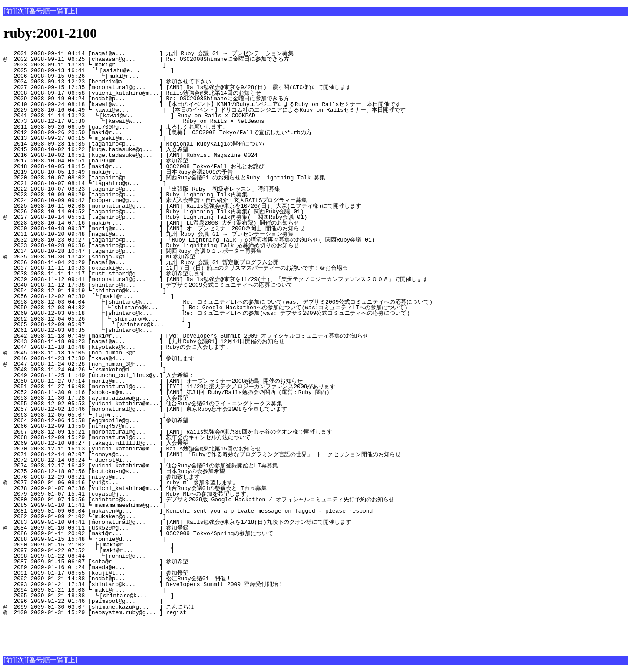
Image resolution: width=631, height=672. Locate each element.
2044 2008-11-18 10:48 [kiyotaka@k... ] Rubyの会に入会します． (147, 347)
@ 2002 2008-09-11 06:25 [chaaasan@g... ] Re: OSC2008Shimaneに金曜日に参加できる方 (146, 59)
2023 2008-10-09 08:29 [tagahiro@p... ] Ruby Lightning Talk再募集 (151, 195)
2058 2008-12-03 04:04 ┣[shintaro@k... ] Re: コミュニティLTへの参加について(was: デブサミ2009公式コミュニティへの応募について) (217, 302)
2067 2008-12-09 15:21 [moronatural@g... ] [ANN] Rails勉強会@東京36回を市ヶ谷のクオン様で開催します (168, 432)
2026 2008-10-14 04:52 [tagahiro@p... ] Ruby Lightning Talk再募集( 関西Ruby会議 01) (154, 212)
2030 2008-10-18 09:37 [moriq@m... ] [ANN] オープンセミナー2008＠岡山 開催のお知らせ (154, 228)
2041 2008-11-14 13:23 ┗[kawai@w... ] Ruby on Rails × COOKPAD (149, 116)
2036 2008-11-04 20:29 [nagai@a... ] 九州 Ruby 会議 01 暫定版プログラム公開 (145, 262)
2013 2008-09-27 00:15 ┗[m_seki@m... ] (151, 138)
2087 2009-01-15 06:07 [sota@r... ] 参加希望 (150, 562)
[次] (21, 11)
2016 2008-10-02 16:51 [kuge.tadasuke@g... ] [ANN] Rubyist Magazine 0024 (152, 155)
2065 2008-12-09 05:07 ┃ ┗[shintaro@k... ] (147, 324)
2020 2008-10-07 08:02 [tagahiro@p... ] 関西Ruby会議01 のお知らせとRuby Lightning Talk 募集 (164, 178)
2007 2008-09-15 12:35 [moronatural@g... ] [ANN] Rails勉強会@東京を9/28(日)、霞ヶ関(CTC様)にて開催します (177, 87)
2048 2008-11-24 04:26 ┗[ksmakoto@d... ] (151, 370)
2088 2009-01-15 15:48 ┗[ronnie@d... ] (151, 539)
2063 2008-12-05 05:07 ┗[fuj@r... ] (151, 415)
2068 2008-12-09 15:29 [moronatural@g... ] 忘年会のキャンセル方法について (144, 437)
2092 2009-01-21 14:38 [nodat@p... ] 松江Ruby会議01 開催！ (148, 579)
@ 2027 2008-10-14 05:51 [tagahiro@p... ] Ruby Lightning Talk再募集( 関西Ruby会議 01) (155, 217)
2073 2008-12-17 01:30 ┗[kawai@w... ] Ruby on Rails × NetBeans (148, 121)
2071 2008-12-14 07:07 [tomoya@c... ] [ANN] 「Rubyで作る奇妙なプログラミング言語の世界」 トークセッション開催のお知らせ (202, 454)
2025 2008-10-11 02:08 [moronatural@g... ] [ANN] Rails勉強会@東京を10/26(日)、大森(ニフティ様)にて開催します (182, 206)
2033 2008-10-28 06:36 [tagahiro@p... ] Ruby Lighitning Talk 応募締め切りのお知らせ (151, 245)
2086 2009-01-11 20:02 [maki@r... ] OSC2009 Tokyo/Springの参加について (149, 533)
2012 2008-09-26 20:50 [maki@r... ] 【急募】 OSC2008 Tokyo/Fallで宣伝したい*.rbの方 (158, 132)
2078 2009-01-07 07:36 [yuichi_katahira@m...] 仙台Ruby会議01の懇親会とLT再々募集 (145, 488)
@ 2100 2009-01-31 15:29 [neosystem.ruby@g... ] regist (152, 612)
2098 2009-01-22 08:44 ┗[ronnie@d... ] (150, 556)
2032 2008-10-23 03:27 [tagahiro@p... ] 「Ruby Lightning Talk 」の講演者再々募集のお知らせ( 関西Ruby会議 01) (189, 240)
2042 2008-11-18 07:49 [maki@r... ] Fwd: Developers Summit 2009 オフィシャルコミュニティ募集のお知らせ (186, 336)
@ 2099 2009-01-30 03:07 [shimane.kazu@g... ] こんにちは (150, 607)
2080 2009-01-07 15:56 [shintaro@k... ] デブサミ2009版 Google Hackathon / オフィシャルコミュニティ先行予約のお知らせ (199, 500)
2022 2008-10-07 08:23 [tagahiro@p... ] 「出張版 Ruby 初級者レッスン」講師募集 (144, 189)
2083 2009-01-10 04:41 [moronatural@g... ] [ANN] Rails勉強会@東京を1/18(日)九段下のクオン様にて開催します (177, 522)
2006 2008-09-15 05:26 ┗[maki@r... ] (150, 76)
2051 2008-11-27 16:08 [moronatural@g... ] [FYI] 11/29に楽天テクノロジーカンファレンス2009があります (169, 387)
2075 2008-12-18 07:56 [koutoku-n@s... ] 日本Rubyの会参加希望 (148, 471)
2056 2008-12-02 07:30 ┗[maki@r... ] (150, 296)
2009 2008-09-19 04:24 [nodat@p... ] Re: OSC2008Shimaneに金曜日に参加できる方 (146, 99)
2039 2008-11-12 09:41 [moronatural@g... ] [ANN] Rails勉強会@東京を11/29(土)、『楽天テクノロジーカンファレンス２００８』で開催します (216, 279)
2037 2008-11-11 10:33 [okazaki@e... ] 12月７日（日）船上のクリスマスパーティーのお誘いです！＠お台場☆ (176, 268)
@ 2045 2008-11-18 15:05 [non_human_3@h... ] (152, 353)
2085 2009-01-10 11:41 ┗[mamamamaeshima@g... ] (151, 505)
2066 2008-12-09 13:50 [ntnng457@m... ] (152, 426)
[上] (72, 11)
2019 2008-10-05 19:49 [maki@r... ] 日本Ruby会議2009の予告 (149, 172)
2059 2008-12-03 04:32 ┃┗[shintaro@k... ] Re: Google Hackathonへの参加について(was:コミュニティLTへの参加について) (203, 308)
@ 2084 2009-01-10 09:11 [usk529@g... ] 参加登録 (150, 528)
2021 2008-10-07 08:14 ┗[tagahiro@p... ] (151, 183)
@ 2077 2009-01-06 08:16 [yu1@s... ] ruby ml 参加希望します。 (148, 483)
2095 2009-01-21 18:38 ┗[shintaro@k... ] (150, 596)
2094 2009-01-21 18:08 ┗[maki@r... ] (151, 590)
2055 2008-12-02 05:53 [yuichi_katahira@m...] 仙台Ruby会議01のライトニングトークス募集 (143, 404)
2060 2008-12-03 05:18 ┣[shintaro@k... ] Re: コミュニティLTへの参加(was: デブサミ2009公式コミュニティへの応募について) (206, 313)
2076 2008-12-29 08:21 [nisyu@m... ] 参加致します (149, 477)
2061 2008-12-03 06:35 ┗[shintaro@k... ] (150, 330)
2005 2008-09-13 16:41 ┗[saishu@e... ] (150, 70)
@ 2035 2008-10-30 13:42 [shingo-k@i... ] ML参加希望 (150, 257)
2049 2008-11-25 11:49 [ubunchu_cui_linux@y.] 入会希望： (150, 375)
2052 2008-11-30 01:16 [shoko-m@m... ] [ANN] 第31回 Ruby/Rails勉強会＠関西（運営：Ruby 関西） (168, 392)
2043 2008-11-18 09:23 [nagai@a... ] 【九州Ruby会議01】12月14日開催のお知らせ (144, 341)
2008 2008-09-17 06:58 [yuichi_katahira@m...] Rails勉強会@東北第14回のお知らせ (146, 93)
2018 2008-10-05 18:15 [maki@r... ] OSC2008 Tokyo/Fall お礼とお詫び (149, 166)
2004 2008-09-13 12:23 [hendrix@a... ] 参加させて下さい (148, 82)
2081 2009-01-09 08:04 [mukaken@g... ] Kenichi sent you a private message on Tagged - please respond (188, 511)
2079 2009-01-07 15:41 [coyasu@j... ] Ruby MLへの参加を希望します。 (146, 494)
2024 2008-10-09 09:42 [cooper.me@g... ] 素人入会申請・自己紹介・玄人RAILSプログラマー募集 (155, 200)
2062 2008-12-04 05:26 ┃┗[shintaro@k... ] (148, 319)
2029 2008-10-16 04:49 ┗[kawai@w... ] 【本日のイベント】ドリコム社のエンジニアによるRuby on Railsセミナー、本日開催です (205, 110)
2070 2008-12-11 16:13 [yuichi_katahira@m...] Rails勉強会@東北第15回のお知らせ (146, 449)
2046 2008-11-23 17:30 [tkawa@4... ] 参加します (150, 358)
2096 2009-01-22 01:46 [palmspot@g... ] (152, 601)
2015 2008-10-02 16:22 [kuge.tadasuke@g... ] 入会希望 (150, 149)
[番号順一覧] (46, 11)
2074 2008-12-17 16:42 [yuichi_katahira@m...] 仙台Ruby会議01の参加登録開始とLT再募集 (144, 466)
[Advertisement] (105, 634)
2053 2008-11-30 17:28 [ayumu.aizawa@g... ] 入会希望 (150, 398)
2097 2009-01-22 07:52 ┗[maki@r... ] (150, 550)
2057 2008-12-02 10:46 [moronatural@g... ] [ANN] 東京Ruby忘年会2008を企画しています (145, 409)
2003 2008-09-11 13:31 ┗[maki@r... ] (151, 65)
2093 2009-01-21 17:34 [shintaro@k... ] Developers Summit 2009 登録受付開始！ (149, 584)
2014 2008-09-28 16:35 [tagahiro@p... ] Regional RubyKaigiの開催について (149, 144)
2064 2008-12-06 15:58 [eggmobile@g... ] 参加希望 (150, 420)
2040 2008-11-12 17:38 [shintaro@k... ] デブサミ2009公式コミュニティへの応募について (148, 285)
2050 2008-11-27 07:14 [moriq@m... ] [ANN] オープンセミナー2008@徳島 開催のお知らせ (153, 381)
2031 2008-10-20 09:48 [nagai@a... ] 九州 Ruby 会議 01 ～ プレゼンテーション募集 (149, 234)
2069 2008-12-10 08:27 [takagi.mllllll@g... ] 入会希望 (150, 443)
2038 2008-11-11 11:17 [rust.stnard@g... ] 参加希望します (149, 274)
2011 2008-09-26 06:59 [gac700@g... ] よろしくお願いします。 (146, 127)
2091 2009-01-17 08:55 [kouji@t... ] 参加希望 (150, 573)
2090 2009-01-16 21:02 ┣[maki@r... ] (150, 545)
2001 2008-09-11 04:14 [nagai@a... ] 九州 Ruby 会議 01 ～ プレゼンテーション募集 (149, 53)
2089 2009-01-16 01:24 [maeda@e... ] (152, 567)
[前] (9, 11)
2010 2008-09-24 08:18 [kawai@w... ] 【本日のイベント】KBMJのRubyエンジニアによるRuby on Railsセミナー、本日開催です (202, 104)
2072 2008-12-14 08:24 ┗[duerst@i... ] (151, 460)
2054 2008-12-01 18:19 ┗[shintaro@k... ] (151, 291)
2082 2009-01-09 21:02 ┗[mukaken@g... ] (151, 516)
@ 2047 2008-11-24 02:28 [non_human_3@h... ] (152, 364)
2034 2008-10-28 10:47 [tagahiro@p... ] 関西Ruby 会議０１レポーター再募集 (145, 251)
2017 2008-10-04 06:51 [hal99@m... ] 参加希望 (150, 161)
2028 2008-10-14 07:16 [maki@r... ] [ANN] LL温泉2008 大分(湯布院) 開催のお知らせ (151, 223)
